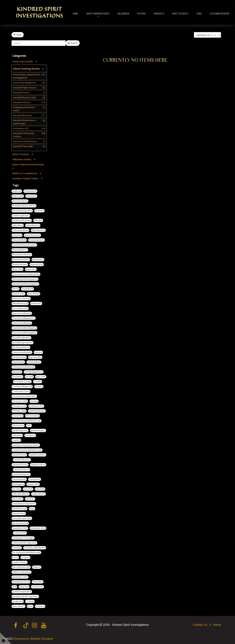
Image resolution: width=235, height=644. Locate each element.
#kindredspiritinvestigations (25, 283)
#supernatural (34, 361)
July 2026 (16, 488)
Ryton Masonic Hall (21, 567)
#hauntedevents (36, 239)
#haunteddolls (19, 239)
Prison (15, 557)
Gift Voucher (18, 425)
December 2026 (20, 401)
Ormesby (17, 547)
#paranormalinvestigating (24, 327)
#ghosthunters (33, 225)
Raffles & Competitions (27, 173)
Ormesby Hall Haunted (35, 547)
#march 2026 (18, 293)
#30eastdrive (30, 191)
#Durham (39, 210)
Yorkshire (40, 606)
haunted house (19, 454)
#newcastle (36, 303)
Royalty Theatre (20, 562)
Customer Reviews (220, 14)
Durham (34, 401)
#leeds (16, 288)
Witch (30, 606)
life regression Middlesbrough (26, 552)
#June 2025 (18, 269)
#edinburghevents (21, 215)
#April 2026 (18, 196)
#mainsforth (27, 288)
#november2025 (20, 308)
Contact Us (200, 624)
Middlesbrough (19, 508)
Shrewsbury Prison (21, 581)
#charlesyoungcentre (22, 210)
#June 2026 (31, 269)
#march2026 (34, 293)
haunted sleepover (21, 474)
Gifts (29, 425)
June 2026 (40, 488)
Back (18, 35)
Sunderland (18, 601)
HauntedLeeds (19, 479)
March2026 (18, 498)
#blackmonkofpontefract (24, 205)
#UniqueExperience (34, 371)
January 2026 (33, 484)
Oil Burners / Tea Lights (23, 537)
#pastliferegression (21, 337)
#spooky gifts (35, 357)
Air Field (29, 376)
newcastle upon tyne (22, 518)
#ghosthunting (38, 230)
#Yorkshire (17, 376)
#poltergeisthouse (21, 347)
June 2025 (28, 488)
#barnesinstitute (20, 200)
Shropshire (38, 581)
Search (73, 43)
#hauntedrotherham (22, 254)
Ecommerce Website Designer (33, 638)
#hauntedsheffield (21, 259)
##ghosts (17, 191)
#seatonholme (19, 357)
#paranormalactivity (22, 313)
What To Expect (180, 14)
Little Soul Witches (21, 493)
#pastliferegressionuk (23, 342)
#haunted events (32, 234)
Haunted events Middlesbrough (27, 449)
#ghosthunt (18, 225)
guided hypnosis (20, 430)
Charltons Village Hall (22, 386)
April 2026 (41, 376)
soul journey (37, 586)
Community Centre (21, 391)
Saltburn (37, 567)
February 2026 (19, 410)
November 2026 (38, 527)
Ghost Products (23, 154)
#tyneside (17, 371)
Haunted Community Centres (26, 445)
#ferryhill (38, 220)
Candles (38, 381)
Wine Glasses (18, 606)
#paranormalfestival (22, 322)
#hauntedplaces (20, 249)
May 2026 (30, 498)
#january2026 (37, 264)
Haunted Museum (22, 459)
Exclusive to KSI (19, 405)
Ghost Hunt (18, 415)
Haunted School (38, 464)
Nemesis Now (19, 513)
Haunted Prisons (20, 464)
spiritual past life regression (25, 596)
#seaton (38, 352)
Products (159, 14)
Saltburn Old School (22, 572)
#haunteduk (38, 259)
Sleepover (24, 586)
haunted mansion (37, 454)
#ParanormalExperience (24, 318)
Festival (141, 14)
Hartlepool (30, 435)
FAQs (199, 14)
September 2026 (20, 576)
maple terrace (38, 493)
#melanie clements (21, 298)
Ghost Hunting (32, 415)
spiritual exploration (22, 591)
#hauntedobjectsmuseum (24, 244)
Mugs (32, 508)
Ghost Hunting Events (98, 14)
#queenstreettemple (22, 352)
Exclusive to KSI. (36, 405)
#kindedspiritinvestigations (25, 278)
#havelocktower (20, 264)
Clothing (39, 386)
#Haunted (17, 234)
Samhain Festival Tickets (27, 178)
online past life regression (24, 542)
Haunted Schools (22, 469)
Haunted (16, 440)
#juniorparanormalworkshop (26, 274)
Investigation (18, 484)
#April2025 (31, 196)
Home (76, 14)
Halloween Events (24, 159)
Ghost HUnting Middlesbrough (27, 420)
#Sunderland (18, 361)
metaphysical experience (24, 503)
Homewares (35, 479)
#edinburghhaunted (22, 220)
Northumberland (20, 523)
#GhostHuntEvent (20, 230)
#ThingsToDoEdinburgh (23, 366)
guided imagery (38, 430)
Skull (14, 586)
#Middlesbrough (20, 303)
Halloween (123, 14)
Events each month (25, 61)
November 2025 (20, 527)
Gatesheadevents (37, 410)
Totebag (30, 601)
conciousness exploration (24, 396)
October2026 (20, 532)
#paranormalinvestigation (24, 332)
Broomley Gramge (22, 381)
